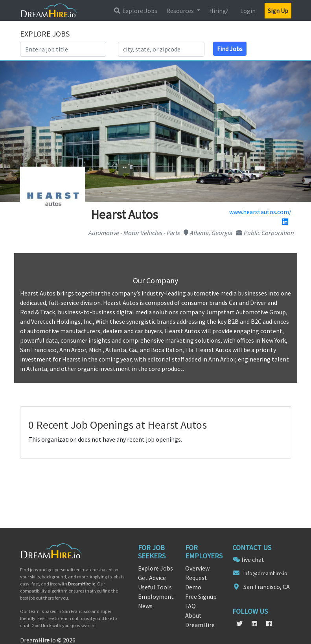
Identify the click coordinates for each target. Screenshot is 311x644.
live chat (253, 560)
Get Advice (152, 578)
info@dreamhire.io (265, 573)
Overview (197, 568)
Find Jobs (230, 49)
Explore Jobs (135, 11)
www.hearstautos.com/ (260, 212)
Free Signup (201, 596)
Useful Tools (155, 587)
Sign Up (278, 11)
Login (248, 11)
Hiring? (219, 11)
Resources (181, 11)
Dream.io (82, 584)
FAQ (190, 606)
